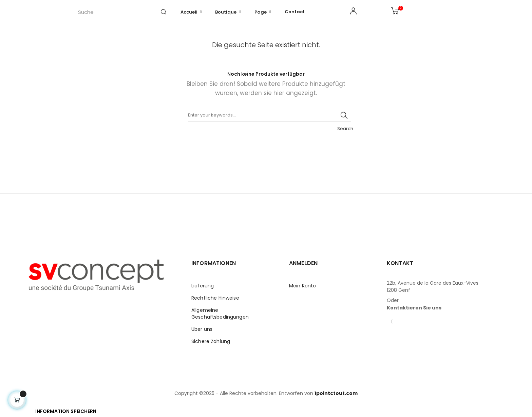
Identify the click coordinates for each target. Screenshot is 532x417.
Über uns (202, 329)
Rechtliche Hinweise (215, 298)
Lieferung (203, 286)
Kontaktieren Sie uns (414, 308)
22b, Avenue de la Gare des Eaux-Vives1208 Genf (433, 287)
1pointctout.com (336, 393)
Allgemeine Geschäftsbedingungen (220, 314)
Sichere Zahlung (211, 341)
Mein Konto (302, 286)
